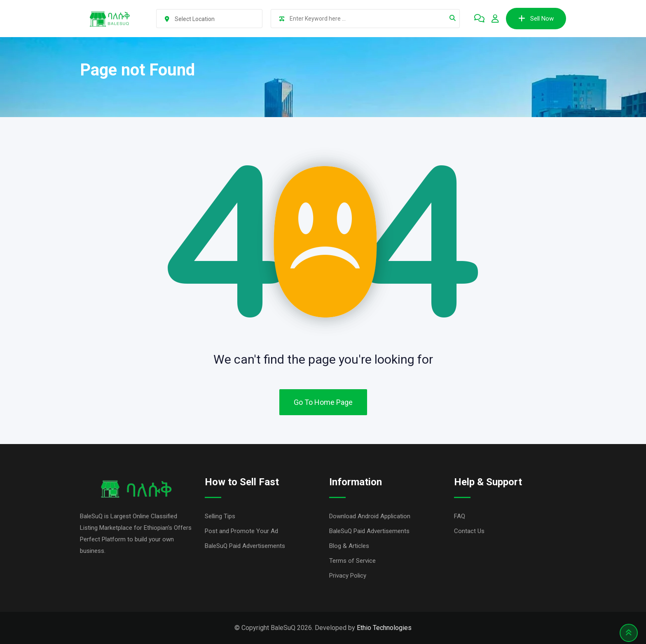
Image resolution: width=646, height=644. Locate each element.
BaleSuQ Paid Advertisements (245, 546)
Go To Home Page (323, 402)
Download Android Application (370, 516)
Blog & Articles (349, 546)
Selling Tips (220, 516)
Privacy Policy (348, 576)
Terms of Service (352, 561)
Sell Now (536, 19)
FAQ (460, 516)
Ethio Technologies (384, 628)
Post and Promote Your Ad (241, 531)
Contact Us (469, 531)
